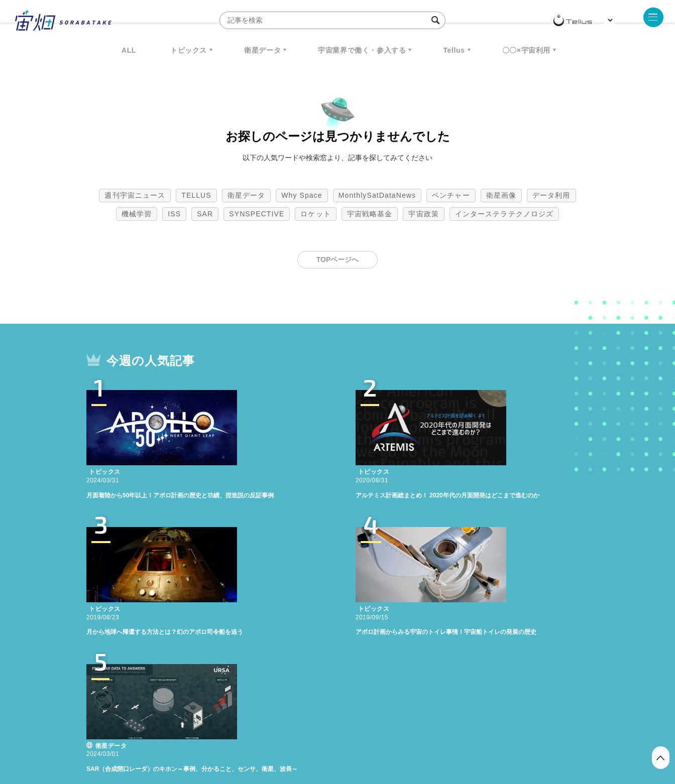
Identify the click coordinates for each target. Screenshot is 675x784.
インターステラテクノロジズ (504, 214)
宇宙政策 (423, 214)
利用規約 (254, 731)
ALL (129, 50)
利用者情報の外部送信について (391, 731)
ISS (174, 214)
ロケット (315, 214)
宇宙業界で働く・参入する (362, 50)
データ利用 (551, 195)
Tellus (454, 50)
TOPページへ (338, 259)
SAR (205, 214)
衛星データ (262, 50)
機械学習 (137, 214)
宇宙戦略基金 (370, 214)
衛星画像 (501, 195)
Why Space (302, 195)
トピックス (189, 50)
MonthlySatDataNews (377, 195)
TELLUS (196, 195)
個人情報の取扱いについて (307, 731)
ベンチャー (451, 195)
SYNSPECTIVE (257, 214)
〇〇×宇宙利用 (526, 50)
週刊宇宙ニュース (135, 195)
